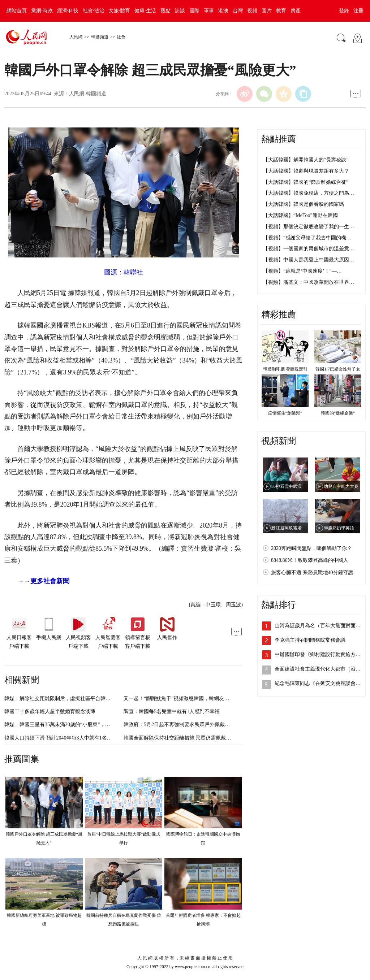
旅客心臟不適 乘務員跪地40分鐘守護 (312, 573)
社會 (121, 37)
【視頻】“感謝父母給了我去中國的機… (307, 238)
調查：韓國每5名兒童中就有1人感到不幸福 (172, 712)
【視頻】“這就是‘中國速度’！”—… (302, 271)
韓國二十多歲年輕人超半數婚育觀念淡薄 (50, 712)
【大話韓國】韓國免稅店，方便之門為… (309, 193)
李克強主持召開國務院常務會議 (310, 640)
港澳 (223, 11)
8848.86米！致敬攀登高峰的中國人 (310, 560)
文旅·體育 (120, 11)
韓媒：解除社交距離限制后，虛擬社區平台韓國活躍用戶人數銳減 (78, 699)
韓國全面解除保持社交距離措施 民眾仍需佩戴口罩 (180, 738)
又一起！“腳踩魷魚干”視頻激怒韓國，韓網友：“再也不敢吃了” (194, 699)
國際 (194, 11)
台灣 (238, 11)
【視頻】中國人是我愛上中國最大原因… (309, 260)
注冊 (358, 11)
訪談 (180, 11)
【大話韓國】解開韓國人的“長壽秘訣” (306, 160)
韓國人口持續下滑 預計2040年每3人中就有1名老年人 (63, 738)
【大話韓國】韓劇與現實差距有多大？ (306, 171)
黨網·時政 (42, 11)
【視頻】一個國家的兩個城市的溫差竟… (309, 249)
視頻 (252, 11)
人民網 (76, 37)
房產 (296, 11)
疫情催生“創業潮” (285, 413)
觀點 (165, 11)
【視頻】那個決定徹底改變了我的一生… (309, 227)
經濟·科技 (68, 11)
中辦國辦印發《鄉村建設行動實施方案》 (320, 654)
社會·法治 (94, 11)
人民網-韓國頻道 (88, 94)
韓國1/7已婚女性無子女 (338, 369)
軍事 (209, 11)
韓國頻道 (100, 37)
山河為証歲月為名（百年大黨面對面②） (320, 626)
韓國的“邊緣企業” (338, 413)
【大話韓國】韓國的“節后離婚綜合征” (306, 182)
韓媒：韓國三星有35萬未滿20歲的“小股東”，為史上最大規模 (72, 725)
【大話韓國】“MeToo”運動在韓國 (300, 215)
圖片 (267, 11)
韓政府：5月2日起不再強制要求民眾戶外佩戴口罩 (179, 725)
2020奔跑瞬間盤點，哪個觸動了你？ (311, 548)
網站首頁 (17, 11)
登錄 (344, 11)
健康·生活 (145, 11)
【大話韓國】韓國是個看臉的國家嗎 (304, 204)
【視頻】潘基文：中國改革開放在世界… (309, 282)
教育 (281, 11)
